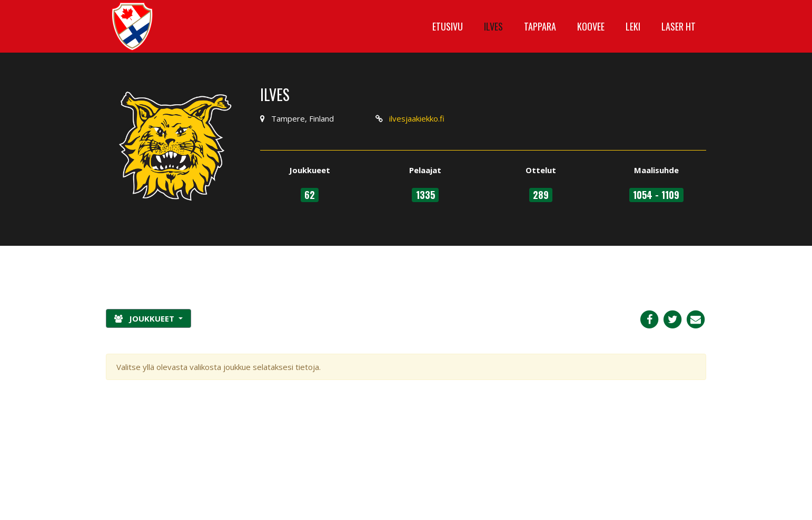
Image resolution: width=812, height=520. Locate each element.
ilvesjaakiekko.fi (417, 118)
